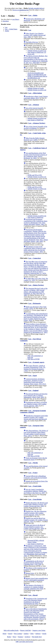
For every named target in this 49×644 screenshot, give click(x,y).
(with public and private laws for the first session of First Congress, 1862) (35, 249)
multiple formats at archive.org (37, 51)
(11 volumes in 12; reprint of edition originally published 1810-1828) (34, 587)
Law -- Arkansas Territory (37, 123)
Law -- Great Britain (35, 499)
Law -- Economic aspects (36, 362)
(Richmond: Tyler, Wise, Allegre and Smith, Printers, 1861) (36, 222)
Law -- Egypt (33, 376)
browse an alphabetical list (21, 10)
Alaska (7, 31)
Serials (44, 634)
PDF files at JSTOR (34, 359)
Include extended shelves (36, 8)
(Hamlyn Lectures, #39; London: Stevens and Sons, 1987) (35, 404)
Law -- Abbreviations (35, 93)
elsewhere (6, 21)
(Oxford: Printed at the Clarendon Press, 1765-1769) (34, 563)
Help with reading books (11, 630)
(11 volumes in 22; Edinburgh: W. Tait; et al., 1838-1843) (36, 59)
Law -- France (33, 473)
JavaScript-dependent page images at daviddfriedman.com (37, 74)
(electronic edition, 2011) (36, 97)
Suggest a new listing (39, 630)
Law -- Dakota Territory (36, 285)
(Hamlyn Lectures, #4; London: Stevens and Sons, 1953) (36, 520)
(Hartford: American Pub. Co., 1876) (36, 267)
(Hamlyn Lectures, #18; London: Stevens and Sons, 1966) (35, 35)
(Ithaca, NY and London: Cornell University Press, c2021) (36, 433)
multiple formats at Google (36, 88)
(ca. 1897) (35, 491)
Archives (27, 637)
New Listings (18, 634)
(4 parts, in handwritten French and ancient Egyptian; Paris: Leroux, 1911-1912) (35, 381)
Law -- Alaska (33, 15)
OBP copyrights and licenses (24, 642)
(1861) (35, 156)
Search (10, 634)
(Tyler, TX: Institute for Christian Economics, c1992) (35, 368)
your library (16, 19)
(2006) (34, 139)
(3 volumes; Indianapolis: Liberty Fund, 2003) (36, 396)
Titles (32, 634)
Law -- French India (35, 486)
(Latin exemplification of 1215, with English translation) (36, 579)
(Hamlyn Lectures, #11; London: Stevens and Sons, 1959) (34, 527)
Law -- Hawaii (33, 595)
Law (6, 27)
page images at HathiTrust (35, 120)
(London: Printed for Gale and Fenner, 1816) (36, 317)
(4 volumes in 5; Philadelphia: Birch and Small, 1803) (35, 551)
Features (20, 637)
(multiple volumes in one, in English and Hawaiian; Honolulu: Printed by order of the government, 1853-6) (35, 614)
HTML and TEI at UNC (35, 175)
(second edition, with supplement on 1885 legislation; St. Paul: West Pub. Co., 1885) (36, 292)
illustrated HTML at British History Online (36, 541)
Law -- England (33, 390)
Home (4, 634)
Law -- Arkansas (34, 105)
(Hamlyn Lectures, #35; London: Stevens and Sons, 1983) (36, 504)
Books (9, 637)
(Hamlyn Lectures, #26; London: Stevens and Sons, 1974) (35, 513)
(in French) (35, 477)
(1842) (35, 601)
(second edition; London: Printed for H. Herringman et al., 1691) (36, 328)
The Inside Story (37, 637)
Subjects (38, 634)
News (14, 637)
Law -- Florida (33, 463)
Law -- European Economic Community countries (33, 411)
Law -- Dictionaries (35, 303)
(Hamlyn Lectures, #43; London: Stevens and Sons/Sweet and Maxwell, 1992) (36, 418)
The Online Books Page (24, 4)
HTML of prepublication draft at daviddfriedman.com (37, 77)
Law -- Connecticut (35, 258)
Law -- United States (11, 29)
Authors (26, 634)
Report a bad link (26, 630)
